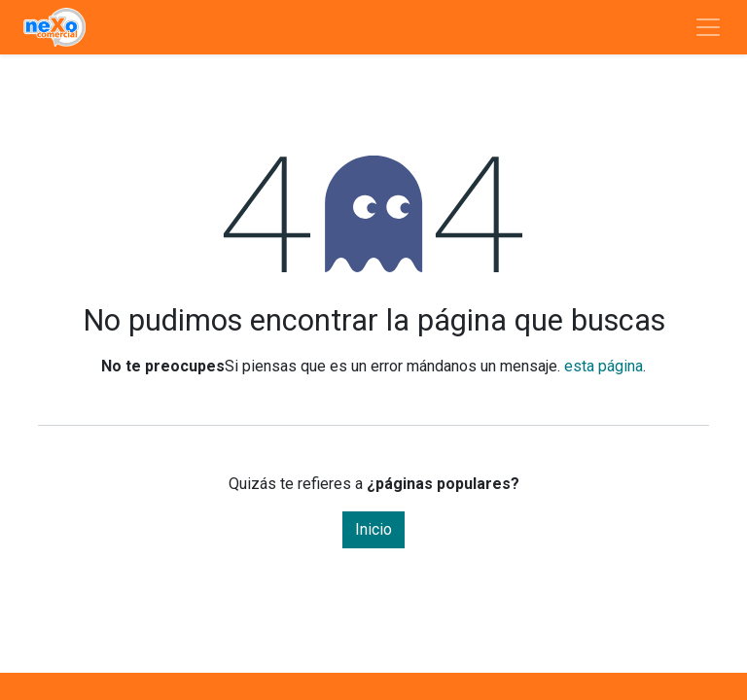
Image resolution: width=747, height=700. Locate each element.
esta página (604, 366)
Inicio (373, 529)
